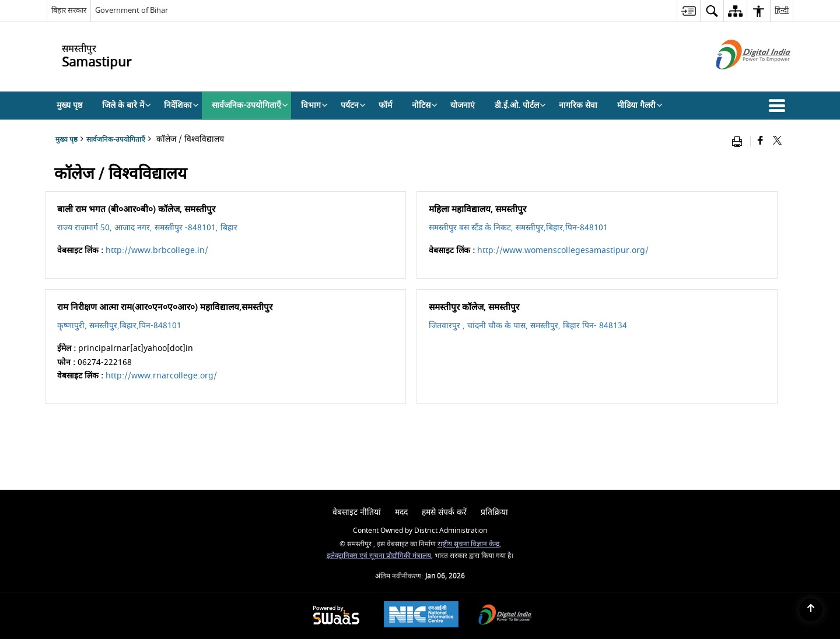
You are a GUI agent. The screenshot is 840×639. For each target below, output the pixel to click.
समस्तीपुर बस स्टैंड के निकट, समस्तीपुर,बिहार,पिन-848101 (518, 228)
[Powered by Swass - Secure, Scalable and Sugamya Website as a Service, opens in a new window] (336, 616)
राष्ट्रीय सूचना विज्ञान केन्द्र (468, 544)
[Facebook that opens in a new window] (760, 141)
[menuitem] (688, 11)
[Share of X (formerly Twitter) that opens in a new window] (777, 141)
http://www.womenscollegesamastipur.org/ (563, 250)
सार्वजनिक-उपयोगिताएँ (116, 140)
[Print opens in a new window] (740, 141)
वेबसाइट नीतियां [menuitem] (357, 512)
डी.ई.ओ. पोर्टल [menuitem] (520, 105)
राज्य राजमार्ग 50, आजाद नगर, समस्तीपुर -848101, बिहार (147, 228)
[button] (779, 106)
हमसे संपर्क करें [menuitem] (444, 512)
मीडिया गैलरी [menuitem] (640, 105)
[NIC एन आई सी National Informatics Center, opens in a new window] (421, 616)
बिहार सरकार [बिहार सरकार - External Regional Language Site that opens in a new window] (69, 10)
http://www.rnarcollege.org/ (161, 376)
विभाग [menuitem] (314, 105)
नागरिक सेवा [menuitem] (578, 105)
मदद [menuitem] (401, 512)
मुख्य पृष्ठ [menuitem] (69, 105)
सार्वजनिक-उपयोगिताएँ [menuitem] (250, 105)
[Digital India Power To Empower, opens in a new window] (505, 616)
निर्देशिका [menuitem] (181, 105)
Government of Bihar (132, 10)
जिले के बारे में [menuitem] (127, 105)
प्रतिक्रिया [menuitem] (494, 512)
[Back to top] (811, 610)
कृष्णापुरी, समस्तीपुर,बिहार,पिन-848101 (119, 326)
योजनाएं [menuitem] (463, 105)
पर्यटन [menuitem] (353, 105)
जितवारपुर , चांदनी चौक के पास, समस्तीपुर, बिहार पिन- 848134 (528, 326)
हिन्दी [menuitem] (782, 10)
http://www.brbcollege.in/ (157, 250)
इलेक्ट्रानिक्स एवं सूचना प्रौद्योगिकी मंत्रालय (379, 556)
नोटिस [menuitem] (425, 105)
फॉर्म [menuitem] (385, 105)
